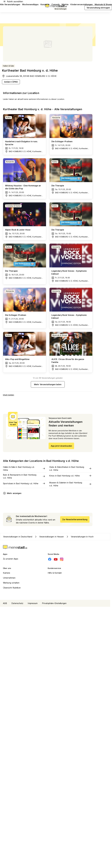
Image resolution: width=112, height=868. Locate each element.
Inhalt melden (9, 395)
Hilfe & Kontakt (55, 573)
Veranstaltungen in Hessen (49, 537)
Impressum (33, 603)
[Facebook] (50, 559)
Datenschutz (17, 603)
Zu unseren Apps (11, 559)
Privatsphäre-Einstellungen (54, 603)
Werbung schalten (11, 583)
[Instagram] (62, 559)
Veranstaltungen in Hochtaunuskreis (85, 537)
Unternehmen (9, 578)
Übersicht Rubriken (12, 588)
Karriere (7, 573)
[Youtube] (56, 559)
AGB (5, 603)
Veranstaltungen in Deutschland (18, 537)
